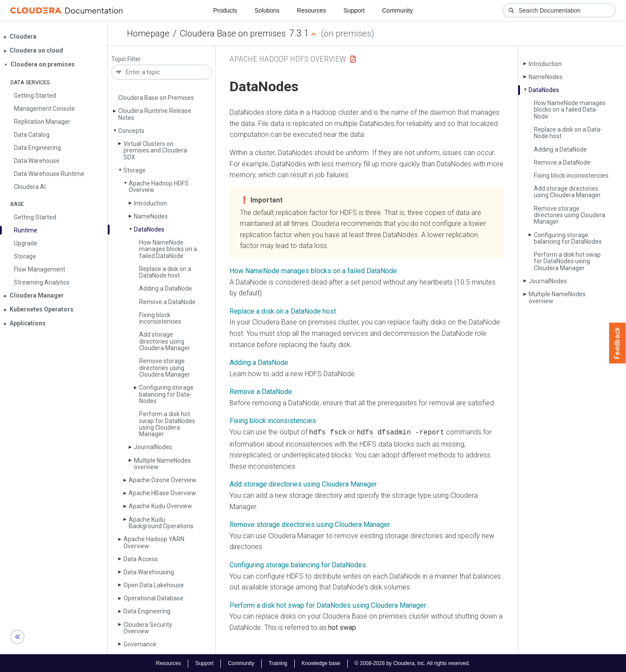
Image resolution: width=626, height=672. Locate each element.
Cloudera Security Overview (148, 628)
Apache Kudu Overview (160, 506)
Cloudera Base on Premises (156, 98)
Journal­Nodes (153, 447)
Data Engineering (147, 611)
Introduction (150, 203)
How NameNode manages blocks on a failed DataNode (313, 271)
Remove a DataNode (261, 392)
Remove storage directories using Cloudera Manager (165, 368)
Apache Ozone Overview (163, 480)
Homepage (148, 33)
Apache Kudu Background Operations (161, 523)
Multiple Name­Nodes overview (162, 464)
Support (354, 10)
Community (398, 10)
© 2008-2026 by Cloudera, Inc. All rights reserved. (413, 662)
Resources (311, 10)
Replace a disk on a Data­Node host (165, 272)
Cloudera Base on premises (233, 33)
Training (278, 662)
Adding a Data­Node (166, 288)
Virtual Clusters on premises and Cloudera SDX (155, 151)
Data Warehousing (149, 572)
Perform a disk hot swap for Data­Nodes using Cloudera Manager (167, 424)
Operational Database (153, 598)
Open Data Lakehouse (154, 585)
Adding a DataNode (259, 362)
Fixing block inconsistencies (160, 318)
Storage (135, 170)
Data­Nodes (149, 229)
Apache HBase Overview (162, 493)
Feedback (618, 343)
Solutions (267, 10)
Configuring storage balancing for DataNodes (298, 564)
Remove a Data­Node (167, 302)
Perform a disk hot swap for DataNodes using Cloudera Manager (328, 604)
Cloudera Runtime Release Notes (155, 114)
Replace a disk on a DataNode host (283, 311)
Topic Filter (126, 59)
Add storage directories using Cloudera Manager (165, 341)
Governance (140, 644)
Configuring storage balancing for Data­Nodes (166, 394)
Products (225, 10)
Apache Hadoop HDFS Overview (159, 187)
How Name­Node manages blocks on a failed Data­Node (168, 249)
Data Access (141, 559)
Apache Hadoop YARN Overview (154, 542)
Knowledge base (321, 662)
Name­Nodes (151, 216)
